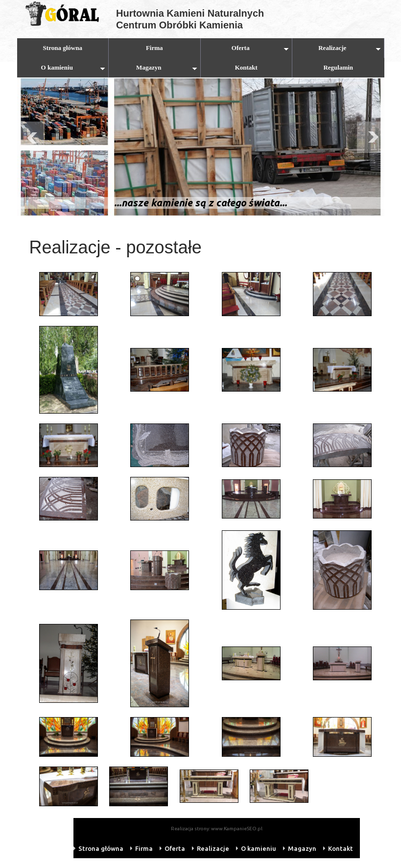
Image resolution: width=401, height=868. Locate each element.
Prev (31, 175)
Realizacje (349, 48)
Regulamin (338, 67)
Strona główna (63, 48)
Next (371, 175)
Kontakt (246, 67)
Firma (154, 48)
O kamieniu (73, 67)
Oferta (260, 48)
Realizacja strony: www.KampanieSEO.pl (217, 829)
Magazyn (166, 67)
